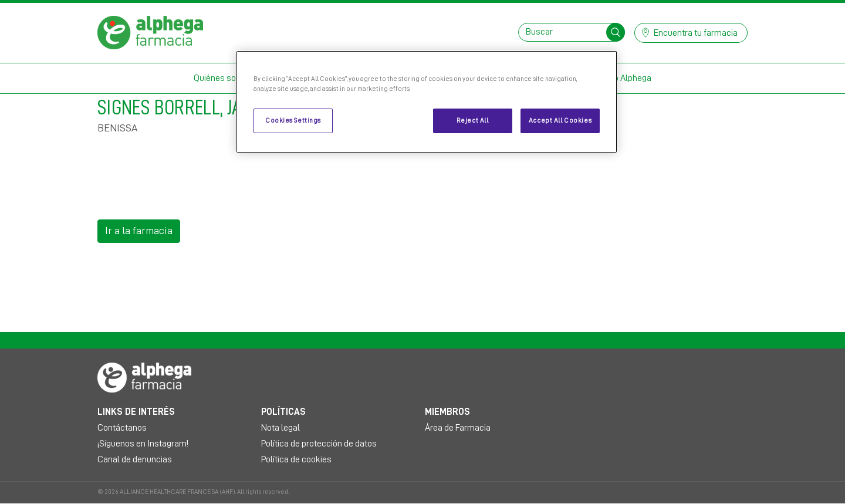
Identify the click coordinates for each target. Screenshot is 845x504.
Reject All (473, 121)
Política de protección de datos (319, 444)
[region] (427, 102)
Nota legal (280, 428)
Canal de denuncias (135, 459)
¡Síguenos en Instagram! (143, 444)
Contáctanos (122, 428)
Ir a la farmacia (139, 231)
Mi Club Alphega (621, 78)
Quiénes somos (223, 78)
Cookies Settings (293, 121)
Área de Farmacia (458, 428)
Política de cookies (296, 459)
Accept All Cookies (560, 121)
